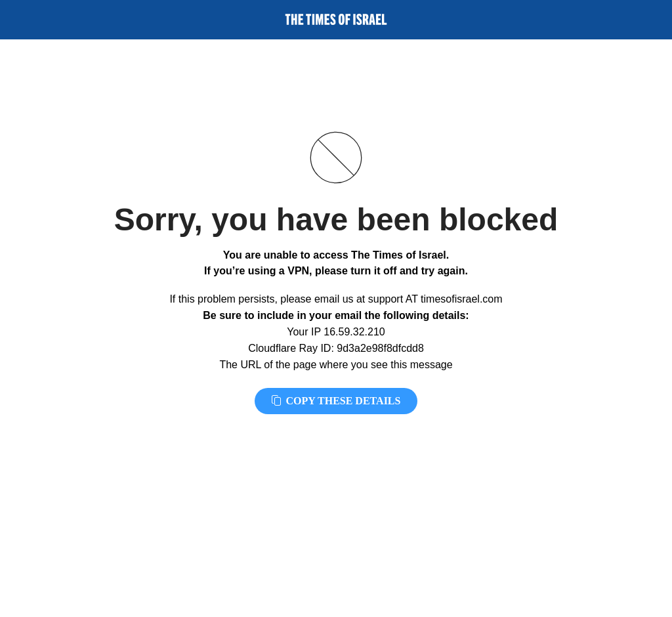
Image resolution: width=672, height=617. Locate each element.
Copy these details (336, 401)
